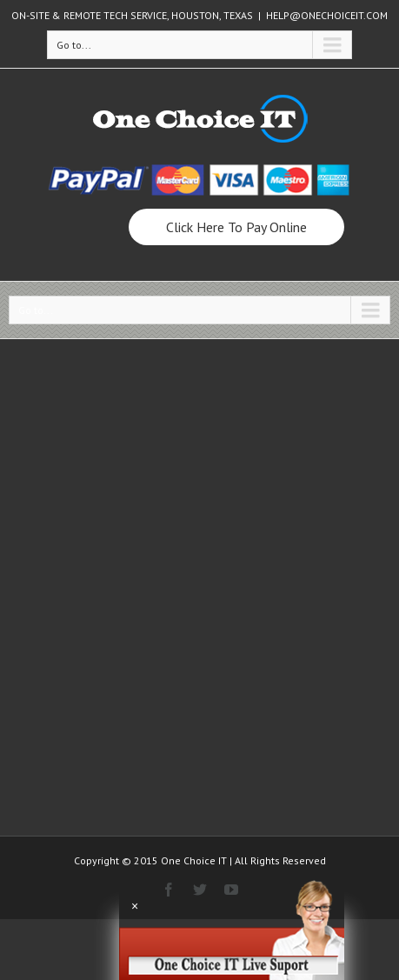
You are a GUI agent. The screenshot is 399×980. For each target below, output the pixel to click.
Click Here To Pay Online (236, 227)
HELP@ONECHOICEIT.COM (327, 15)
